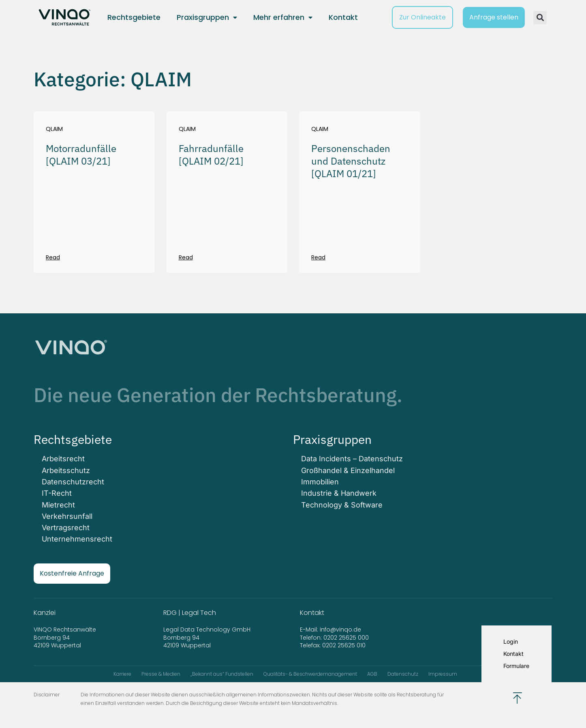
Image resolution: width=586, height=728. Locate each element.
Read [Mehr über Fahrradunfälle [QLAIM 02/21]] (186, 257)
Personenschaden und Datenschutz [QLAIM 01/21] (351, 161)
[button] (540, 18)
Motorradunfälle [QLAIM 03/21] (81, 155)
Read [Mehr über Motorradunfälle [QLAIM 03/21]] (53, 257)
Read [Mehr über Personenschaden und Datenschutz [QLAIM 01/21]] (318, 257)
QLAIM (54, 129)
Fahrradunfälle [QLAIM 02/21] (211, 155)
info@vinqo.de (341, 629)
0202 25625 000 (346, 637)
